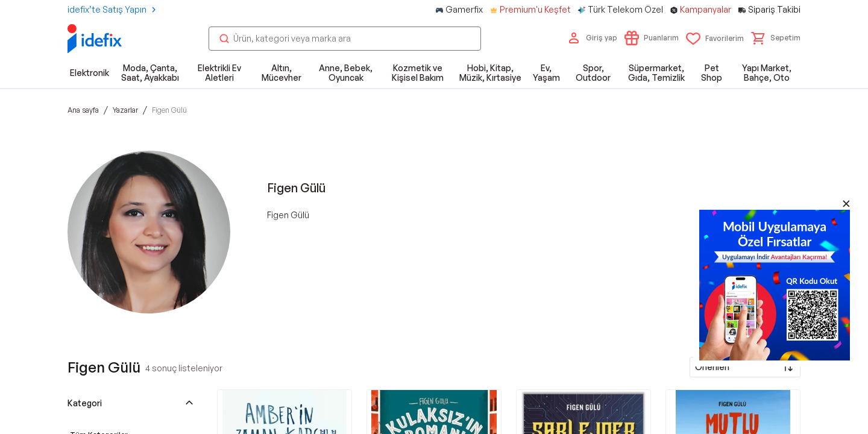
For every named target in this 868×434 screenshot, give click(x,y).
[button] (776, 38)
